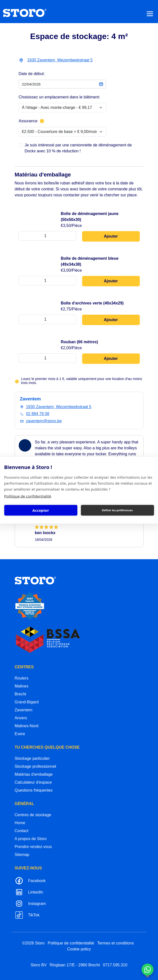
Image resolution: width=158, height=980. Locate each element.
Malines (22, 686)
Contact (22, 831)
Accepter (41, 510)
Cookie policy (79, 949)
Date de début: (32, 74)
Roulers (22, 678)
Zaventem (24, 710)
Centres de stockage (33, 815)
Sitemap (22, 855)
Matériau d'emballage (34, 774)
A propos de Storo (31, 839)
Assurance (32, 121)
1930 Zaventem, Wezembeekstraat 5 (60, 60)
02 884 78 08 (38, 414)
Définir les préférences (117, 510)
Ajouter (111, 236)
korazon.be (140, 976)
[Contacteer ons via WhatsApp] (148, 970)
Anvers (21, 718)
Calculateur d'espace (33, 782)
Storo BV (39, 965)
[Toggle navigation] (150, 14)
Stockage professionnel (35, 766)
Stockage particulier (32, 758)
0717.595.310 (115, 965)
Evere (20, 734)
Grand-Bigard (27, 702)
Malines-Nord (27, 726)
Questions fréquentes (34, 790)
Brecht (20, 694)
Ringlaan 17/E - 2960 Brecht (75, 965)
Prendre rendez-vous (33, 847)
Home (20, 823)
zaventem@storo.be (44, 421)
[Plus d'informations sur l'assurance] (42, 121)
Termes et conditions (116, 943)
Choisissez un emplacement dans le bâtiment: (59, 97)
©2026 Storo (33, 943)
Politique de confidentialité (28, 496)
